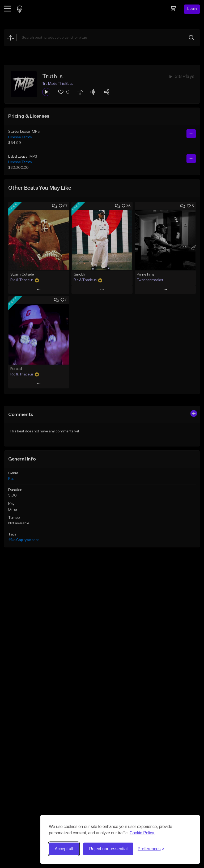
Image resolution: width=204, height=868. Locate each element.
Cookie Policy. (142, 833)
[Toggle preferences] (151, 849)
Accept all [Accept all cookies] (64, 849)
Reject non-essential (108, 849)
